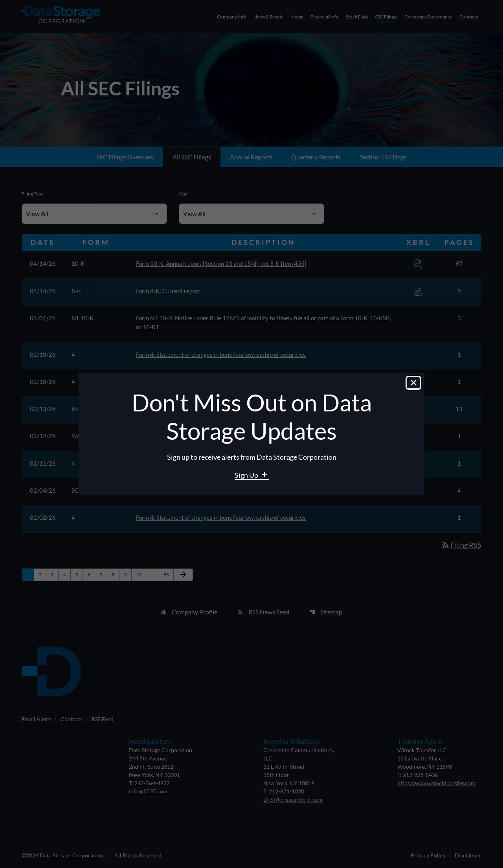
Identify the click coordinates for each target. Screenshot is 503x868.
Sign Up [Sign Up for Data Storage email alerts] (247, 475)
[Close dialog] (413, 383)
